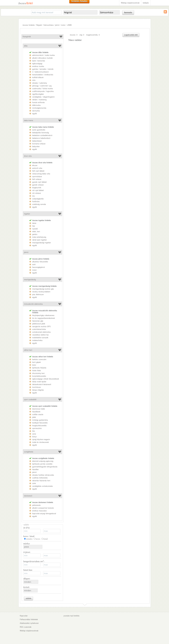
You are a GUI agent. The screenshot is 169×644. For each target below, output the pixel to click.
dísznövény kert (38, 373)
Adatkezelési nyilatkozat (29, 623)
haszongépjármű (38, 267)
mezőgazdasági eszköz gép (43, 289)
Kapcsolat (24, 616)
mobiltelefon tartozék (40, 338)
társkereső (28, 496)
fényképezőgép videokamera (43, 315)
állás (26, 46)
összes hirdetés (29, 25)
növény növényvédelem (41, 292)
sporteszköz (37, 428)
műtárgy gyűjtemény (40, 420)
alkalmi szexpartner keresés (43, 508)
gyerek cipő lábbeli (39, 182)
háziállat (35, 469)
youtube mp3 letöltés (71, 616)
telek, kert (36, 232)
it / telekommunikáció (40, 72)
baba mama (29, 120)
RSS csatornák (26, 627)
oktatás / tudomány (40, 83)
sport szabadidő (30, 400)
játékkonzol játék (39, 324)
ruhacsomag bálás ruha (41, 174)
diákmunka (36, 105)
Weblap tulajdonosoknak (130, 3)
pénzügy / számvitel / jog (42, 86)
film (34, 431)
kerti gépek (37, 362)
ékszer (35, 165)
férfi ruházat (37, 179)
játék (34, 417)
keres (38, 539)
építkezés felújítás (39, 368)
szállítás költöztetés (40, 478)
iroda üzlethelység (39, 237)
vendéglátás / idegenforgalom (43, 97)
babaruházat (37, 141)
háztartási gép (38, 321)
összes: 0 (74, 35)
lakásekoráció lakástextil (42, 384)
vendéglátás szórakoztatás (43, 486)
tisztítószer (37, 387)
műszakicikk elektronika (33, 304)
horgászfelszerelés (39, 426)
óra (33, 196)
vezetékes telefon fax (40, 335)
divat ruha (28, 156)
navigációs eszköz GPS (41, 326)
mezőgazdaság (30, 280)
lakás (34, 223)
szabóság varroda (39, 204)
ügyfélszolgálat (38, 94)
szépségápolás (38, 199)
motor (63, 25)
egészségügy (37, 64)
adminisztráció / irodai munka (43, 55)
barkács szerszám (39, 359)
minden (29, 539)
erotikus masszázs (39, 511)
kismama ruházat (39, 144)
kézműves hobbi (38, 409)
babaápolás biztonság (41, 133)
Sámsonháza (48, 25)
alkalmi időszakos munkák (42, 58)
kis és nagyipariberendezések (44, 318)
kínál (46, 539)
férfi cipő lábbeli (38, 171)
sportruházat (37, 177)
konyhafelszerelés (39, 376)
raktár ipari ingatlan (39, 240)
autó (34, 264)
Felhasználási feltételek (29, 619)
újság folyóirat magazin (41, 439)
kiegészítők (37, 188)
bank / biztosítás (39, 61)
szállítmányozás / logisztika (43, 91)
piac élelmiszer (38, 294)
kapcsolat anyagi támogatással (44, 514)
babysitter (36, 146)
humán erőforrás (38, 102)
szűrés (29, 598)
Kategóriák (27, 37)
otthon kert (28, 350)
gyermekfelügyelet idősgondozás (45, 467)
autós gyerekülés (39, 130)
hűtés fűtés (37, 371)
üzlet (34, 483)
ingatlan (27, 214)
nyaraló (35, 229)
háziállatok (36, 412)
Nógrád (39, 25)
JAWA (69, 25)
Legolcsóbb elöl (131, 35)
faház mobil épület (39, 382)
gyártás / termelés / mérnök (43, 69)
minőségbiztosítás (39, 108)
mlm (34, 80)
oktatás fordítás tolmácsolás (43, 475)
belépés (146, 3)
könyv (35, 437)
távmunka (36, 111)
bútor (34, 365)
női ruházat (36, 193)
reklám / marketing (39, 100)
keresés (128, 12)
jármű (57, 25)
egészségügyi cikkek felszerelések (46, 379)
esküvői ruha (37, 168)
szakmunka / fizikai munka (43, 89)
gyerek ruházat (38, 185)
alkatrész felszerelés (40, 262)
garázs (35, 234)
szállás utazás (38, 414)
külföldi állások (38, 77)
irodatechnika (37, 340)
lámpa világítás (38, 390)
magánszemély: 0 (93, 35)
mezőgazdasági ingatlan (41, 243)
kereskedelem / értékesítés (43, 75)
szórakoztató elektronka (41, 332)
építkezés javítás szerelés (42, 464)
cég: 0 (82, 35)
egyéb (35, 114)
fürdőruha (36, 202)
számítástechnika (39, 329)
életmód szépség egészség (43, 461)
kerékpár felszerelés (40, 423)
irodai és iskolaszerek (41, 442)
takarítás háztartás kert (41, 481)
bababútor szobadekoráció (42, 135)
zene (34, 434)
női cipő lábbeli (38, 190)
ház (34, 226)
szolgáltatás (29, 452)
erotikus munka (38, 66)
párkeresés (36, 505)
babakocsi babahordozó (41, 138)
